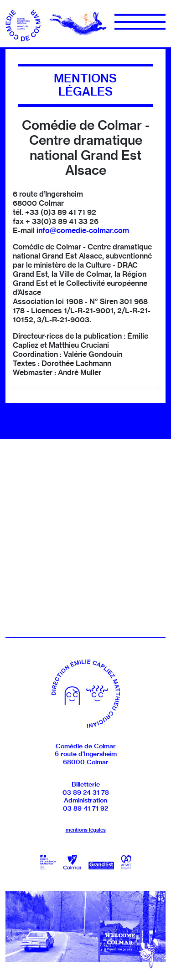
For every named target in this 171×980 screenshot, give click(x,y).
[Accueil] (24, 23)
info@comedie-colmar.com (83, 230)
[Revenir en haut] (149, 953)
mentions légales (86, 830)
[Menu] (140, 22)
